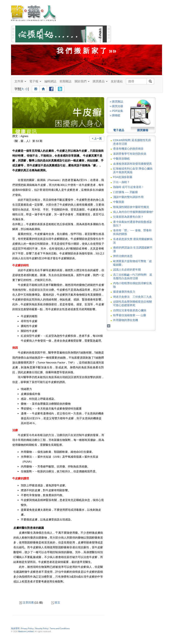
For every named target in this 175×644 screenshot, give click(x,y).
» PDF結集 (117, 111)
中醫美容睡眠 (121, 159)
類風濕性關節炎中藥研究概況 (131, 207)
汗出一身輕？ (121, 182)
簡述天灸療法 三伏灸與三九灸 (132, 297)
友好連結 (117, 81)
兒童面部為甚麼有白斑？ (128, 217)
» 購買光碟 (117, 106)
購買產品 (100, 81)
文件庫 (20, 81)
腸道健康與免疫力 (124, 292)
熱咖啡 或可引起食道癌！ (129, 187)
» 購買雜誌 (117, 102)
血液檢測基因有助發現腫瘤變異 (132, 164)
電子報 (35, 81)
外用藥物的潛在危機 (126, 320)
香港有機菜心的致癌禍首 (128, 149)
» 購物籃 (115, 115)
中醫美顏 (119, 202)
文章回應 (27, 603)
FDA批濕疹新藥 (123, 177)
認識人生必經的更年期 (127, 270)
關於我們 (82, 81)
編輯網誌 (50, 81)
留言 (56, 603)
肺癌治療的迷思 (123, 256)
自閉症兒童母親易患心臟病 (130, 310)
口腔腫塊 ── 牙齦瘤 (125, 192)
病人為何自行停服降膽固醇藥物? (133, 212)
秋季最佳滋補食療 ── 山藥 (130, 315)
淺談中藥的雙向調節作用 (128, 197)
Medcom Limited (26, 631)
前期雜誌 (65, 81)
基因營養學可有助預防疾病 (130, 154)
